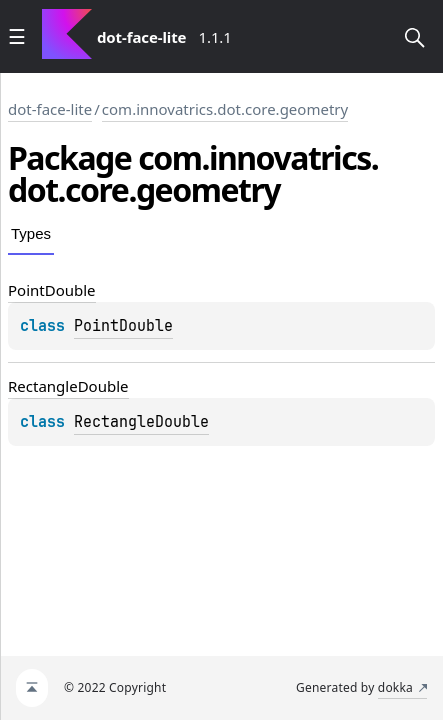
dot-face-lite (50, 109)
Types (31, 233)
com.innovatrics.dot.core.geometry (225, 109)
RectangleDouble (141, 422)
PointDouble (123, 326)
